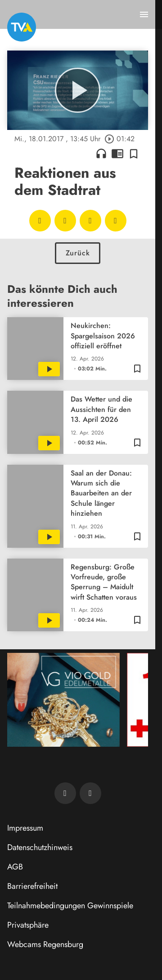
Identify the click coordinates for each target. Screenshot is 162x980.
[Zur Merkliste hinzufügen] (134, 153)
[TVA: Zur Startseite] (22, 27)
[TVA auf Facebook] (65, 793)
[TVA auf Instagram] (90, 793)
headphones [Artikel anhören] (101, 153)
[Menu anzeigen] (144, 14)
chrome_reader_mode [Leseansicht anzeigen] (117, 153)
